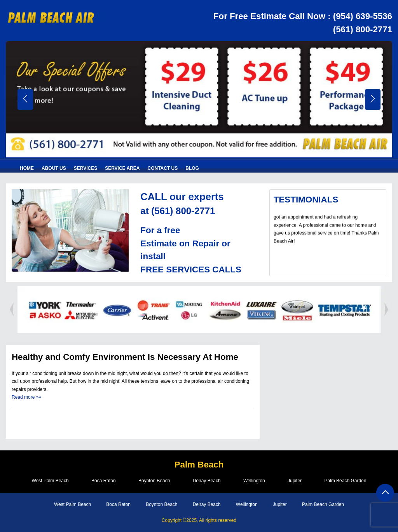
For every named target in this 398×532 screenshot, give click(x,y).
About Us (54, 168)
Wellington (255, 481)
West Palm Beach (48, 481)
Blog (192, 168)
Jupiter (296, 481)
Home (27, 168)
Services (86, 168)
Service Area (122, 168)
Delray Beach (207, 481)
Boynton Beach (153, 481)
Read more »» (26, 397)
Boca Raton (102, 481)
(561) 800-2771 (362, 29)
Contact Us (163, 168)
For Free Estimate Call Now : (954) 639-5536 (302, 16)
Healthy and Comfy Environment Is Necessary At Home (126, 357)
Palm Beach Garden (347, 481)
